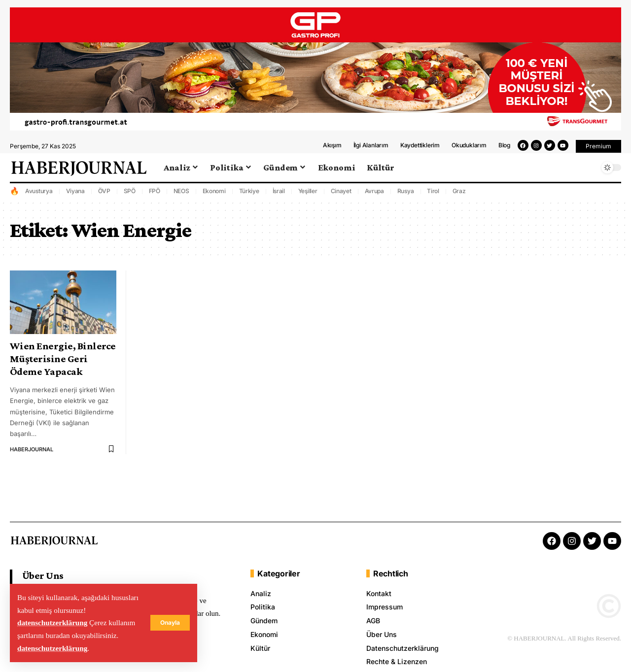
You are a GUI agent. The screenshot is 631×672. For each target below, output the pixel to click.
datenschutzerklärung (53, 622)
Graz (459, 193)
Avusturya (39, 193)
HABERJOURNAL (32, 451)
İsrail (279, 193)
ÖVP (104, 193)
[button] (598, 148)
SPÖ (130, 193)
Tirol (433, 193)
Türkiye (249, 193)
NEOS (181, 193)
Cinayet (341, 193)
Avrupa (375, 193)
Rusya (406, 193)
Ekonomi (214, 193)
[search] (589, 169)
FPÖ (155, 193)
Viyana (76, 193)
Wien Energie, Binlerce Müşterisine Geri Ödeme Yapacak (63, 361)
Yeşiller (308, 193)
